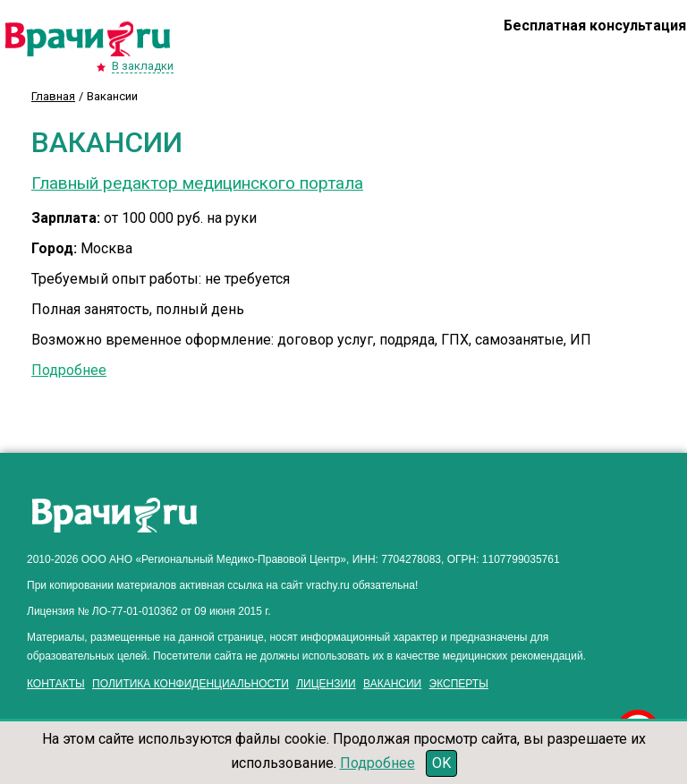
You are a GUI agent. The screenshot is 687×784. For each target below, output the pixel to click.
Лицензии (326, 684)
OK (441, 763)
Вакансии (392, 684)
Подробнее (69, 370)
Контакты (56, 684)
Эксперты (459, 684)
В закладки (143, 66)
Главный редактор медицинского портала (197, 183)
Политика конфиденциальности (191, 684)
